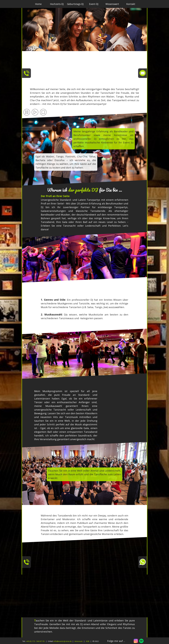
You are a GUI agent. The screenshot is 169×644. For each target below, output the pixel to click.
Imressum (79, 641)
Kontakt (131, 4)
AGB (88, 641)
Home (38, 4)
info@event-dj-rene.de (63, 641)
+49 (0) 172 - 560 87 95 (35, 641)
